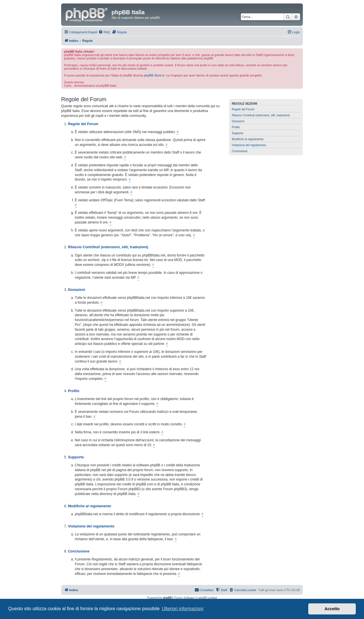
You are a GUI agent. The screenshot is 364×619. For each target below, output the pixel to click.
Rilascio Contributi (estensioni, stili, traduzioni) (261, 115)
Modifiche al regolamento (248, 139)
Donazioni (238, 121)
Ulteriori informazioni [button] (183, 609)
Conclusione (240, 151)
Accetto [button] (332, 609)
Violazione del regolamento (249, 145)
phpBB (167, 598)
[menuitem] (104, 32)
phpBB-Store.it (154, 75)
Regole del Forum (243, 109)
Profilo (236, 127)
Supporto (238, 133)
